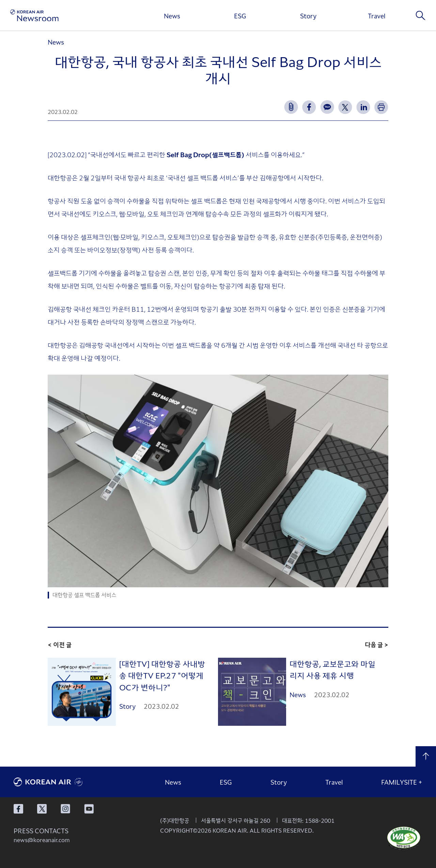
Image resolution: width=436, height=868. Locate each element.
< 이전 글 (60, 644)
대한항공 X (42, 809)
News (172, 16)
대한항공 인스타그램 (65, 809)
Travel (377, 16)
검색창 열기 (421, 15)
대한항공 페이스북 (18, 809)
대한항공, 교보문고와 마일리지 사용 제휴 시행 (332, 669)
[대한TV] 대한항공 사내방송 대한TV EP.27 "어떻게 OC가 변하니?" (162, 675)
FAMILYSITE (402, 782)
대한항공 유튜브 (89, 809)
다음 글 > (377, 644)
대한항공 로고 (65, 782)
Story (308, 16)
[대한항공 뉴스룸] (34, 15)
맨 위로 (426, 756)
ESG (240, 16)
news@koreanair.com (42, 840)
